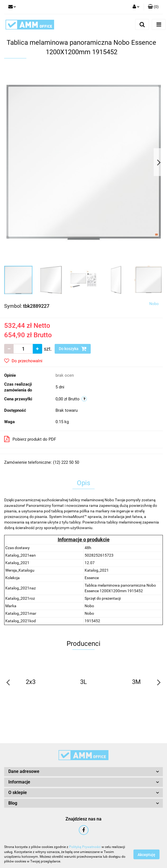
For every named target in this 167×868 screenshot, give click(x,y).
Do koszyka (73, 349)
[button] (153, 7)
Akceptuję (146, 854)
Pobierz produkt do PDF (30, 439)
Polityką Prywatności (85, 847)
